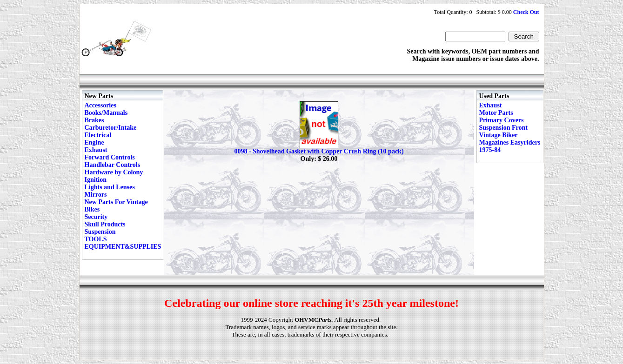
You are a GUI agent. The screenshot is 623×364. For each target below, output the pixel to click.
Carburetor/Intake (111, 128)
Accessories (100, 105)
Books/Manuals (106, 113)
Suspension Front (503, 128)
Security (96, 217)
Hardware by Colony (114, 172)
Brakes (94, 120)
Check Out (526, 12)
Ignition (96, 180)
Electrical (98, 135)
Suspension (100, 232)
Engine (94, 142)
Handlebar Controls (113, 165)
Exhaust (96, 150)
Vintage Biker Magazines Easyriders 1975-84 (510, 142)
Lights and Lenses (110, 187)
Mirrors (96, 195)
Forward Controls (110, 157)
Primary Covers (502, 120)
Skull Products (105, 224)
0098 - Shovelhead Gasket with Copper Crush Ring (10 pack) (319, 151)
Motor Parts (496, 113)
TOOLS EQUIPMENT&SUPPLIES (123, 243)
